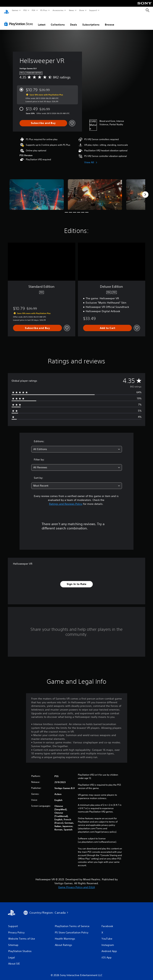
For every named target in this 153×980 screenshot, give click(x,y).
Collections (58, 21)
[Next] (145, 191)
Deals (74, 21)
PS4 (33, 10)
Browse (109, 21)
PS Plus (44, 10)
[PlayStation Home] (7, 10)
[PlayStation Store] (19, 20)
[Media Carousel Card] (37, 191)
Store (82, 10)
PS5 (25, 10)
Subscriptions (91, 21)
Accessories (58, 10)
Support (93, 10)
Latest (42, 21)
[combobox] (77, 446)
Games (15, 10)
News (71, 10)
